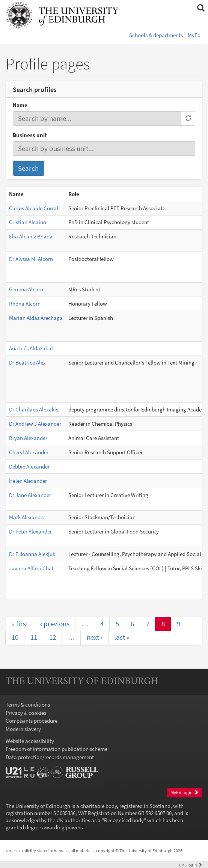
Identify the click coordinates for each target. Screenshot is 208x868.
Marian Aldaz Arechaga (36, 318)
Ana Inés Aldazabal (31, 348)
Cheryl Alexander (29, 452)
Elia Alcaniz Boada (31, 236)
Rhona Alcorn (25, 304)
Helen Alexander (28, 481)
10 (15, 637)
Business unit (30, 135)
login (191, 865)
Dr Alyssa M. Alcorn (31, 259)
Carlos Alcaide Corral (34, 208)
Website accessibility (30, 741)
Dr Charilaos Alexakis (34, 409)
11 (34, 637)
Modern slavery (23, 729)
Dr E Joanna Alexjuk (32, 554)
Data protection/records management (50, 757)
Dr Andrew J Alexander (35, 424)
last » (122, 637)
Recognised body (124, 820)
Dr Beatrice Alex (27, 362)
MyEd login (185, 792)
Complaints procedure (32, 721)
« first (20, 624)
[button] (201, 8)
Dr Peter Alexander (30, 531)
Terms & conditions (28, 704)
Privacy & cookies (26, 713)
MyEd (194, 35)
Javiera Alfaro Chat (31, 568)
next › (95, 637)
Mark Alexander (27, 517)
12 (53, 637)
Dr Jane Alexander (30, 495)
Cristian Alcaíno (28, 222)
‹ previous (55, 624)
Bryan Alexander (28, 438)
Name (20, 105)
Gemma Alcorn (26, 289)
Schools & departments (156, 35)
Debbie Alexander (29, 466)
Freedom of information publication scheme (57, 749)
